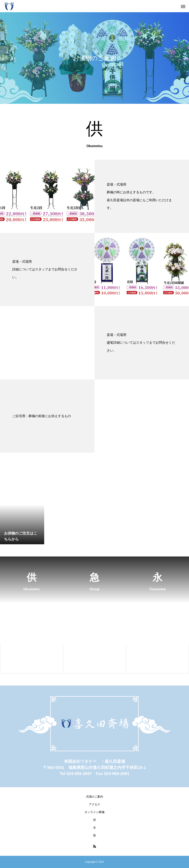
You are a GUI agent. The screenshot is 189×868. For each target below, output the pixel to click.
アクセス (94, 804)
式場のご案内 (94, 797)
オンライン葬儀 (94, 812)
